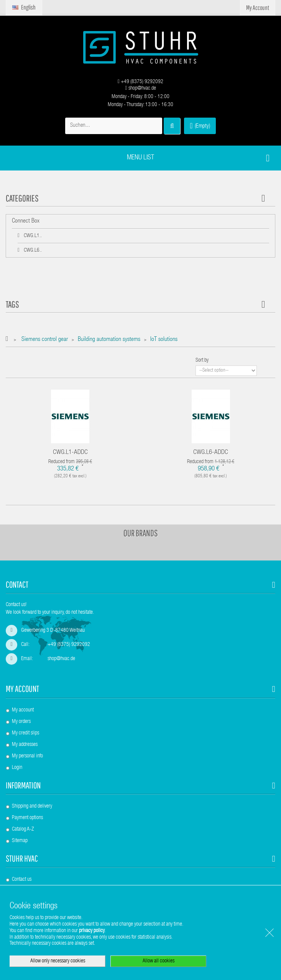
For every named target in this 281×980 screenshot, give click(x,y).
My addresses (25, 745)
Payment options (27, 818)
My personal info (27, 756)
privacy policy (92, 931)
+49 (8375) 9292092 (140, 82)
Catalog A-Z (23, 829)
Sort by (202, 361)
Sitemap (20, 841)
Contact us (22, 880)
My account (22, 689)
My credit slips (25, 733)
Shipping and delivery (32, 806)
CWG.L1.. (32, 236)
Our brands (141, 533)
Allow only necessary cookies (58, 961)
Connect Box (26, 221)
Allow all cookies (159, 961)
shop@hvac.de (140, 88)
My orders (21, 722)
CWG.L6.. (32, 251)
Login (17, 768)
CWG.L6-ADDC (211, 453)
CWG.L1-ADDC (70, 453)
